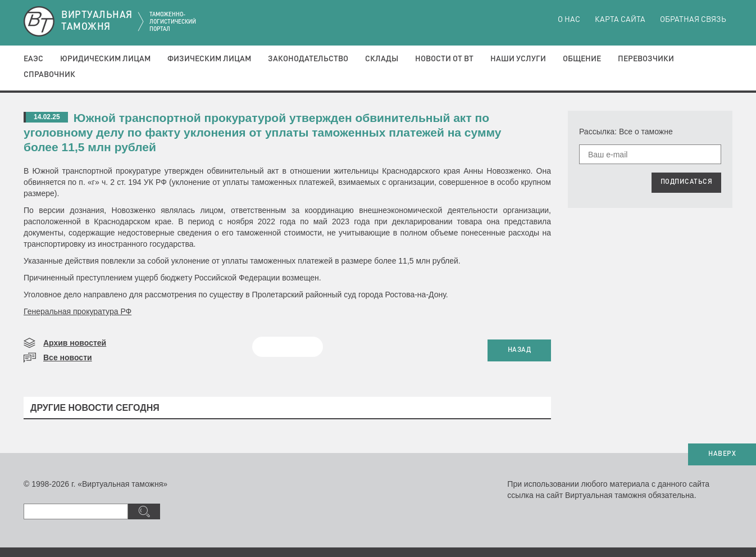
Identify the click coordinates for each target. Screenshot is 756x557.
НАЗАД (520, 350)
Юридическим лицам (105, 59)
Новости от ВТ (444, 59)
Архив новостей (75, 343)
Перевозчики (646, 59)
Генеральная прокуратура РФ (78, 311)
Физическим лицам (209, 59)
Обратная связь (693, 20)
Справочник (49, 75)
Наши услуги (518, 59)
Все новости (68, 357)
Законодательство (308, 59)
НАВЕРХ (722, 454)
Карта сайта (620, 20)
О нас (569, 20)
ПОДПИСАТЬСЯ (687, 182)
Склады (382, 59)
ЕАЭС (33, 59)
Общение (582, 59)
